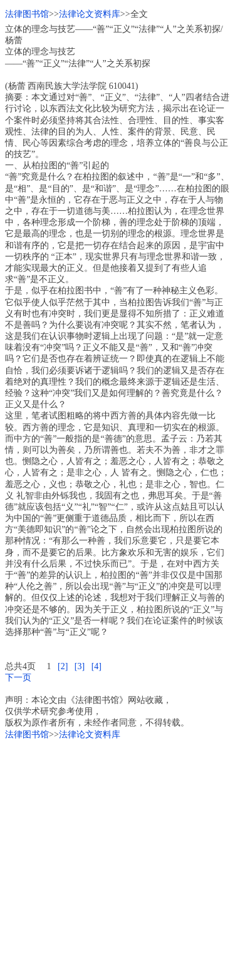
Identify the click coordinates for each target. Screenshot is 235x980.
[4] (97, 666)
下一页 (18, 678)
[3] (80, 666)
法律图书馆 (27, 14)
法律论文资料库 (90, 14)
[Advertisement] (118, 858)
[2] (63, 666)
